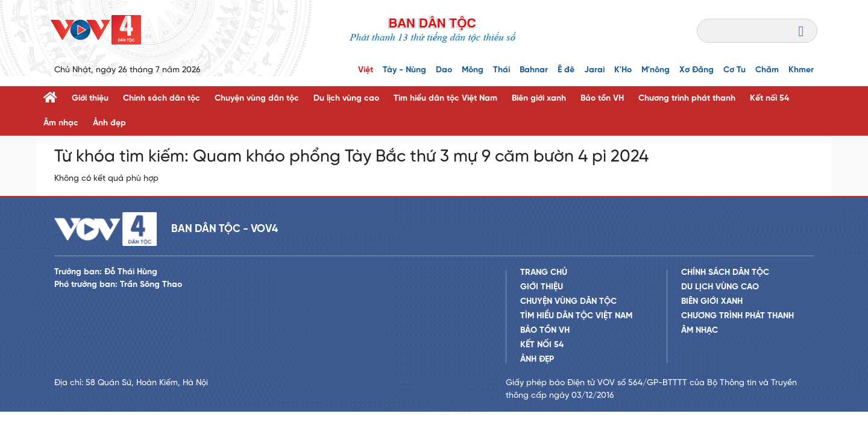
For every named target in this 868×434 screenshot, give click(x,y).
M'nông (656, 70)
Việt (366, 70)
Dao (444, 70)
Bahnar (534, 70)
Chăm (767, 70)
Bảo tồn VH (602, 99)
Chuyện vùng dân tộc (257, 99)
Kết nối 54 (769, 99)
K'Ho (623, 70)
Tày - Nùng (404, 70)
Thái (502, 70)
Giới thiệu (90, 99)
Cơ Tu (734, 70)
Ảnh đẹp (109, 123)
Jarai (594, 70)
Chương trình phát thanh (687, 99)
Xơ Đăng (697, 70)
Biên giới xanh (539, 99)
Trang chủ (544, 273)
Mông (473, 70)
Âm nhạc (61, 123)
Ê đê (566, 70)
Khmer (801, 70)
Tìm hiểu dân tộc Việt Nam (445, 99)
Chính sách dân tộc (162, 99)
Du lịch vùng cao (346, 99)
